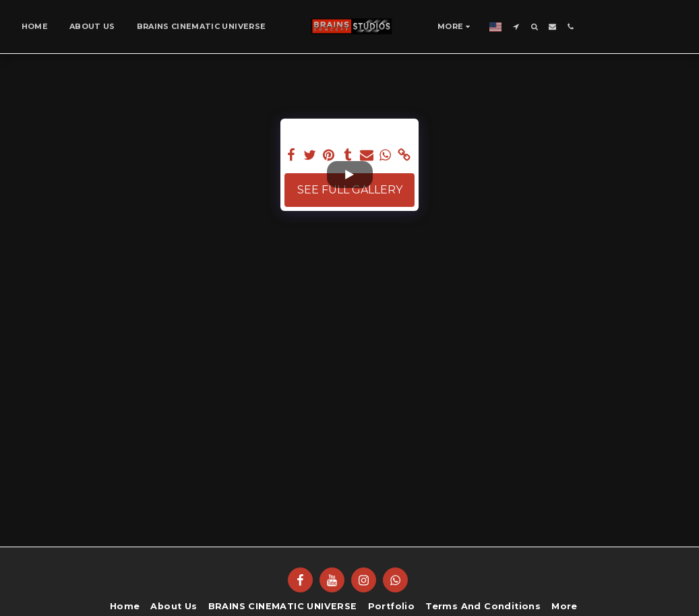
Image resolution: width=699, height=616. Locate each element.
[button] (516, 27)
